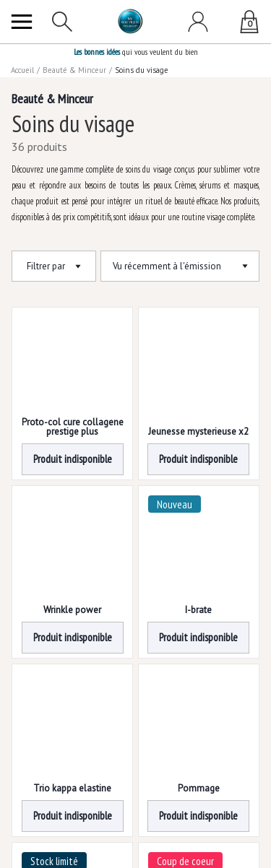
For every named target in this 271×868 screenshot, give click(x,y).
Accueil (23, 70)
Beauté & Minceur (75, 70)
